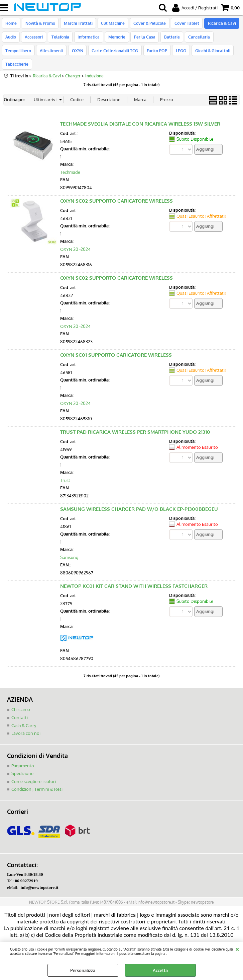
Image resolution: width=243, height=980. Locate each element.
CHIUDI (237, 949)
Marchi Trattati (77, 24)
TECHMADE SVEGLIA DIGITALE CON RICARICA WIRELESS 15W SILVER (140, 116)
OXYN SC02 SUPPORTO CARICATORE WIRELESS (116, 193)
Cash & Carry (24, 717)
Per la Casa (142, 40)
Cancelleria (195, 40)
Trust (65, 472)
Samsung (69, 549)
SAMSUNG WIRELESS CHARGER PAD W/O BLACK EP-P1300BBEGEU (139, 501)
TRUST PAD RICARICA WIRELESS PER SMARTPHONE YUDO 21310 (135, 424)
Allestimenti (17, 55)
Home (11, 24)
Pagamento (23, 758)
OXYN (42, 55)
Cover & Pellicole (147, 24)
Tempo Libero (227, 40)
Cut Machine (111, 24)
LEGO (144, 55)
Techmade (70, 164)
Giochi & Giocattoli (175, 55)
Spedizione (22, 765)
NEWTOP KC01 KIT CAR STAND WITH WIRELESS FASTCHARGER (134, 578)
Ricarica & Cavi (218, 24)
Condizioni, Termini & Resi (37, 781)
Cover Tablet (184, 24)
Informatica (87, 40)
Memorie (114, 40)
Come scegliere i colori (34, 773)
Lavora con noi (26, 725)
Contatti (20, 709)
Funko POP (121, 55)
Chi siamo (21, 702)
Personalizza (83, 970)
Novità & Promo (40, 24)
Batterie (168, 40)
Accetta (160, 970)
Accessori (33, 40)
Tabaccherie (212, 55)
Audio (11, 40)
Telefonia (59, 40)
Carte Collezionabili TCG (79, 55)
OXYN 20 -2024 (75, 241)
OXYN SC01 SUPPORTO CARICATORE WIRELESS (116, 347)
